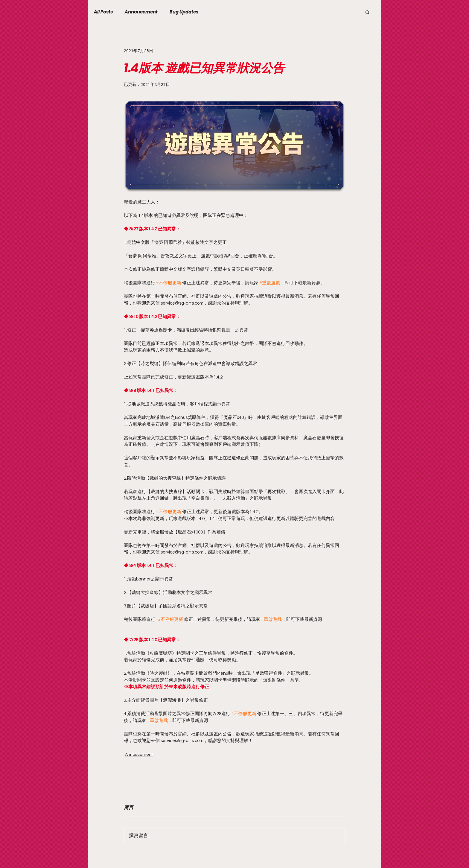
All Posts (103, 12)
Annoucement (141, 12)
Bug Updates (184, 12)
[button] (367, 12)
